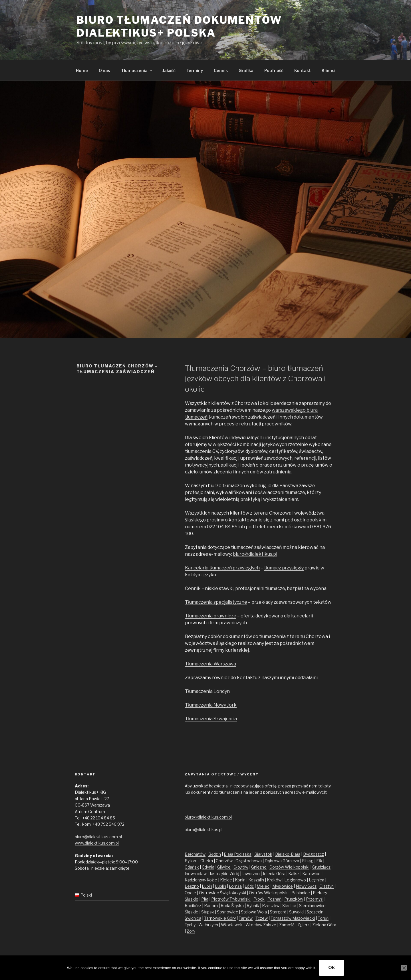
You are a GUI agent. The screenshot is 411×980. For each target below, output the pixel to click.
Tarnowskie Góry (220, 918)
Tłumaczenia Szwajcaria (211, 719)
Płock (259, 899)
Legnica (317, 880)
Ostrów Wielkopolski (269, 893)
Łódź (249, 886)
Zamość (287, 925)
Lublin (220, 886)
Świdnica (193, 918)
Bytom (191, 861)
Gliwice (224, 867)
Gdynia (208, 867)
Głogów (241, 867)
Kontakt (303, 70)
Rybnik (253, 906)
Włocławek (232, 925)
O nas (104, 70)
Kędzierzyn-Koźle (201, 880)
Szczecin (315, 912)
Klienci (329, 70)
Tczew (262, 918)
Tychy (190, 925)
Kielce (226, 880)
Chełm (207, 861)
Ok (332, 968)
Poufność (274, 70)
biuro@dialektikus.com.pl (98, 837)
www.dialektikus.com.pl (97, 843)
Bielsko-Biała (288, 854)
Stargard (278, 912)
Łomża (235, 886)
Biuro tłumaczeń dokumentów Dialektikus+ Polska (179, 26)
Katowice (311, 874)
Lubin (207, 886)
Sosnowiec (227, 912)
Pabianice (301, 893)
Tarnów (246, 918)
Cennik (221, 70)
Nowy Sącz (306, 886)
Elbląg (308, 861)
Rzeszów (271, 906)
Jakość (169, 70)
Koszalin (256, 880)
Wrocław (254, 925)
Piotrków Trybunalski (231, 899)
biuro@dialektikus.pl (255, 554)
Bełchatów (195, 854)
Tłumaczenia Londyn (207, 691)
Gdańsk (192, 867)
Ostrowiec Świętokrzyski (222, 893)
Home (82, 70)
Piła (205, 899)
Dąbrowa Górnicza (282, 861)
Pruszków (294, 899)
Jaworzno (251, 874)
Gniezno (259, 867)
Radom (211, 906)
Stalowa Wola (254, 912)
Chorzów (224, 861)
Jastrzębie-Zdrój (224, 874)
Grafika (246, 70)
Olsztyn (327, 886)
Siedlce (289, 906)
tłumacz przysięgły (284, 568)
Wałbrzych (208, 925)
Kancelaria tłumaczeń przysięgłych (222, 568)
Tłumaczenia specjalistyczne (216, 602)
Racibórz (193, 906)
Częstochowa (249, 861)
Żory (191, 931)
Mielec (263, 886)
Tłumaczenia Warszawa (210, 664)
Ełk (319, 861)
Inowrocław (196, 874)
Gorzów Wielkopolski (289, 867)
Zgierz (303, 925)
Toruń (323, 918)
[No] (404, 968)
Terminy (195, 70)
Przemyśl (315, 899)
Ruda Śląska (232, 906)
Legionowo (295, 880)
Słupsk (208, 912)
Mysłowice (283, 886)
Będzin (215, 854)
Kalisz (294, 874)
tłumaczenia (198, 451)
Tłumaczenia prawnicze (211, 616)
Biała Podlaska (238, 854)
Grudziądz (321, 867)
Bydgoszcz (314, 854)
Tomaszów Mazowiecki (293, 918)
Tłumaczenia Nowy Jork (211, 705)
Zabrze (270, 925)
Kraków (274, 880)
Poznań (274, 899)
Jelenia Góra (274, 874)
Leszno (192, 886)
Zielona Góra (324, 925)
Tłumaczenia (137, 70)
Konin (240, 880)
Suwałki (296, 912)
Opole (190, 893)
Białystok (263, 854)
